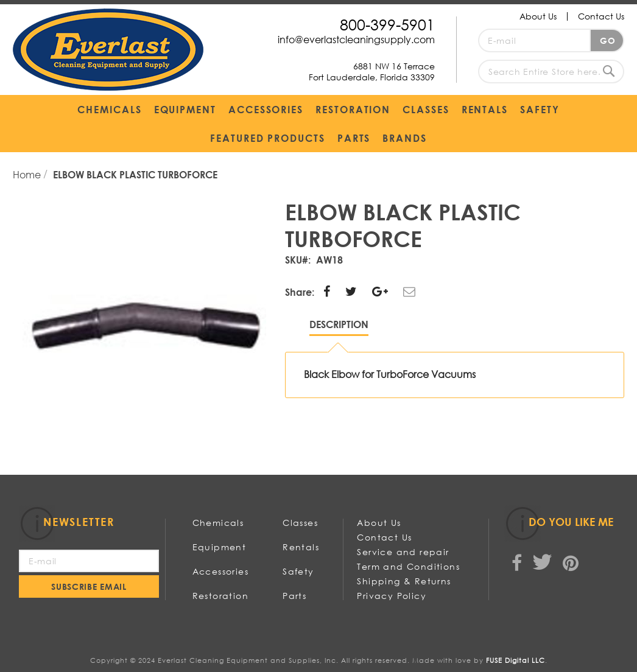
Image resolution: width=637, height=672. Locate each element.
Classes (300, 523)
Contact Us (601, 16)
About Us (538, 16)
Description (339, 324)
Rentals (301, 547)
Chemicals (218, 523)
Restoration (220, 596)
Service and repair (403, 552)
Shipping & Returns (404, 581)
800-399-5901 (387, 24)
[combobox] (551, 72)
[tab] (339, 327)
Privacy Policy (392, 596)
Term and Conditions (408, 566)
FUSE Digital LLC (516, 660)
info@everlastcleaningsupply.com (356, 39)
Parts (294, 596)
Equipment (220, 547)
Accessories (220, 571)
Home (28, 174)
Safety (298, 571)
